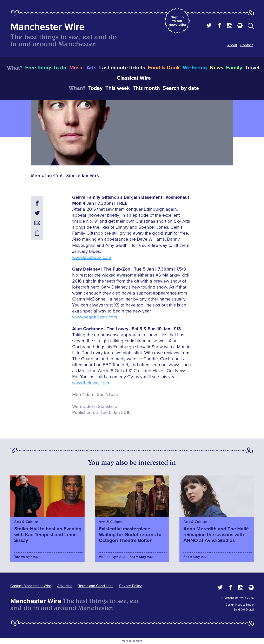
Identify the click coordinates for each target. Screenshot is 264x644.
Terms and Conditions (96, 586)
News (216, 68)
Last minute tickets (122, 68)
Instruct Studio (245, 605)
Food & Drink (164, 68)
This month (146, 88)
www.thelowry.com (91, 383)
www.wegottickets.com (95, 317)
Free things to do (46, 68)
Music (76, 68)
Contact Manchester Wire (31, 586)
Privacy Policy (130, 586)
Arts (91, 68)
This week (118, 88)
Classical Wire (134, 78)
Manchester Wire (47, 27)
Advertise (65, 586)
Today (95, 88)
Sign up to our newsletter (178, 21)
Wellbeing (195, 68)
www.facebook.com (92, 257)
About (232, 45)
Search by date (181, 88)
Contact (246, 45)
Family (234, 68)
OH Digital (247, 610)
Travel (252, 68)
